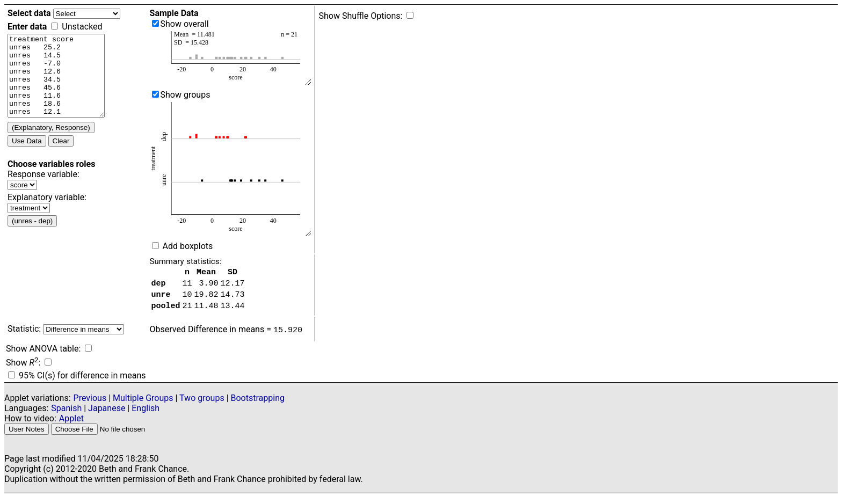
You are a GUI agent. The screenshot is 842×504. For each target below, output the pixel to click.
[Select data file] (87, 14)
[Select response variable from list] (22, 201)
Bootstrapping (258, 404)
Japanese (107, 415)
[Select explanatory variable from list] (29, 224)
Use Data (27, 157)
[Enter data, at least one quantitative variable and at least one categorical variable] (61, 84)
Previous (90, 404)
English (146, 415)
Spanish (66, 415)
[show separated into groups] (155, 94)
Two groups (203, 404)
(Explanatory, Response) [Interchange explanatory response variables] (51, 144)
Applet (71, 425)
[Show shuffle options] (410, 15)
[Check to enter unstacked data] (55, 26)
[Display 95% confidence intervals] (12, 381)
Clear (61, 157)
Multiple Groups (144, 404)
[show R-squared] (48, 368)
